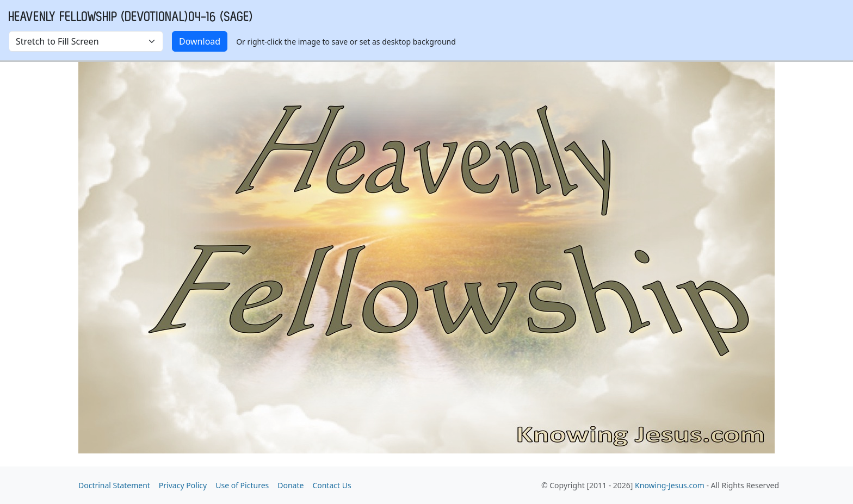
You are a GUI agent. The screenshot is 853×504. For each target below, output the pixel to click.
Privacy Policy (183, 485)
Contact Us (332, 485)
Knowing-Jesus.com (670, 485)
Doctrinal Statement (114, 485)
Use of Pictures (242, 485)
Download (200, 41)
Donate (290, 485)
